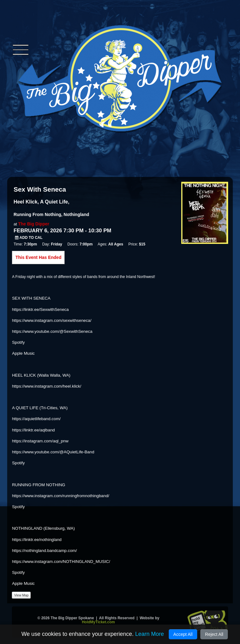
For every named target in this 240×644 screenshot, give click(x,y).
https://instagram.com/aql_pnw (40, 441)
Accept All (183, 634)
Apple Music (23, 353)
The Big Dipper (34, 224)
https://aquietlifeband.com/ (36, 419)
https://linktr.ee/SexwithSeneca (40, 309)
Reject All (214, 634)
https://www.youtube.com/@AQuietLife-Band (53, 452)
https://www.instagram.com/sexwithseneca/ (52, 320)
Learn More (149, 634)
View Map (21, 595)
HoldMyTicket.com (98, 622)
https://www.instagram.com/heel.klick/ (46, 386)
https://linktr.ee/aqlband (33, 430)
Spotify (18, 342)
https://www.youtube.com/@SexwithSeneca (52, 331)
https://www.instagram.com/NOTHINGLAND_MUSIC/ (61, 562)
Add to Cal (29, 238)
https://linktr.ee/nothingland (37, 540)
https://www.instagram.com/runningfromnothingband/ (60, 496)
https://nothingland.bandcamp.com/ (44, 551)
